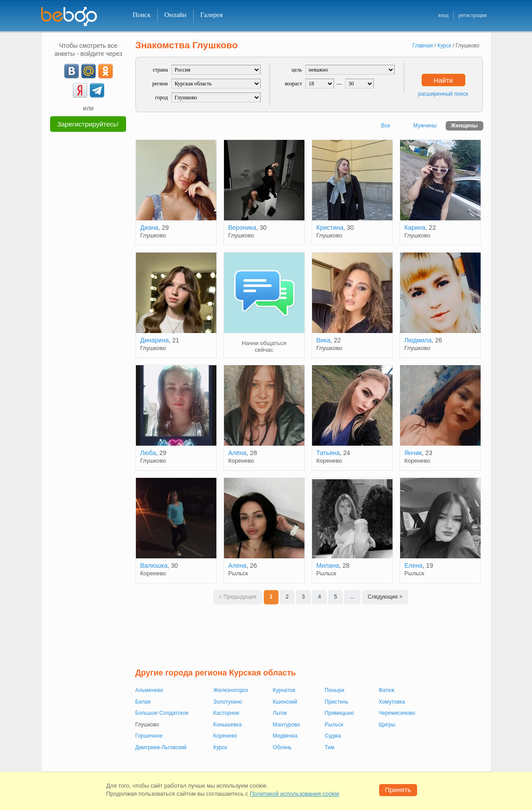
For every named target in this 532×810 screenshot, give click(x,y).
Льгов (280, 713)
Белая (143, 702)
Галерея (211, 15)
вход (443, 15)
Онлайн (175, 15)
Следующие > (385, 597)
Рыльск (334, 725)
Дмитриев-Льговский (161, 747)
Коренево (225, 736)
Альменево (149, 690)
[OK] (106, 71)
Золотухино (228, 702)
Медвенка (285, 736)
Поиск (142, 15)
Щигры (387, 725)
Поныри (334, 690)
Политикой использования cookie (295, 794)
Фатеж (386, 690)
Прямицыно (339, 713)
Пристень (336, 702)
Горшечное (149, 736)
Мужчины (425, 126)
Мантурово (286, 725)
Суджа (333, 736)
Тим (329, 747)
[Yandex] (80, 90)
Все (386, 126)
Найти (443, 80)
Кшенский (285, 702)
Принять (398, 790)
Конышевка (228, 725)
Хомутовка (392, 702)
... (352, 597)
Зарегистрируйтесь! (88, 124)
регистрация (472, 15)
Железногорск (231, 690)
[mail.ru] (89, 71)
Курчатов (284, 690)
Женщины (464, 126)
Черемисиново (397, 713)
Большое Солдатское (162, 713)
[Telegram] (97, 90)
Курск (220, 747)
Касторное (226, 713)
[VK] (72, 71)
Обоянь (282, 747)
